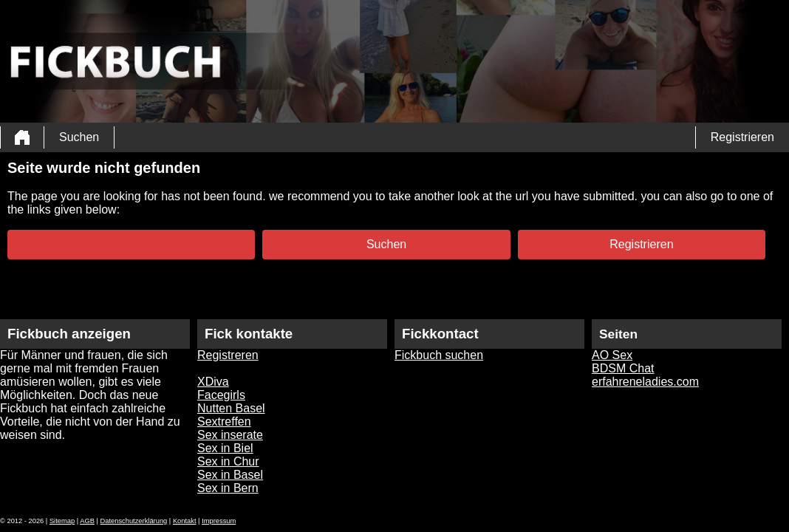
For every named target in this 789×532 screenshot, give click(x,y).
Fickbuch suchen (439, 355)
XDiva (213, 382)
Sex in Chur (228, 461)
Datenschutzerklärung (134, 521)
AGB (87, 521)
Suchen (79, 137)
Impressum (219, 521)
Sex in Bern (228, 488)
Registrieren (742, 137)
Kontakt (185, 521)
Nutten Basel (231, 408)
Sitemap (62, 521)
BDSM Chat (623, 368)
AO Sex (612, 355)
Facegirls (221, 395)
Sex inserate (230, 435)
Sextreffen (224, 422)
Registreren (228, 355)
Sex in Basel (230, 475)
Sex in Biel (225, 448)
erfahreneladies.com (645, 382)
